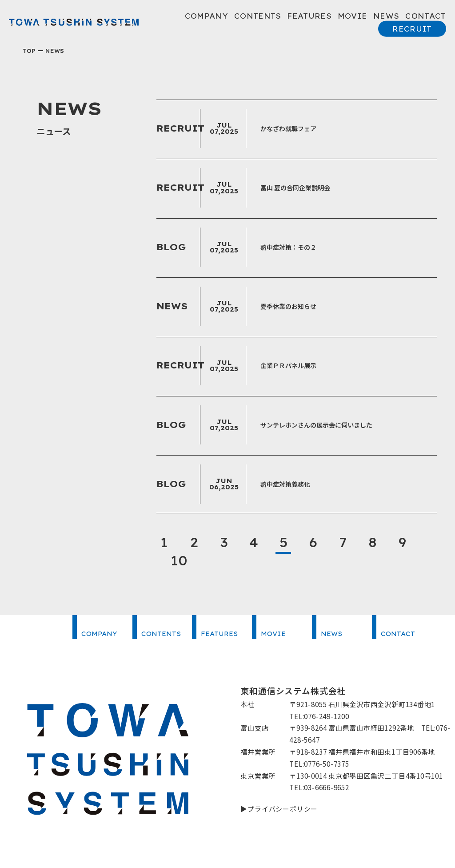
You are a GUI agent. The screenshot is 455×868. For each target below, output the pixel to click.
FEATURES (309, 16)
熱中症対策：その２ (288, 247)
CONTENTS (258, 16)
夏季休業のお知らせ (288, 306)
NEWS (386, 16)
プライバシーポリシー (283, 808)
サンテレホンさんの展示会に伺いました (316, 425)
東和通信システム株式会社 (74, 22)
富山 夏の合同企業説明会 (295, 188)
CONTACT (425, 16)
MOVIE (353, 16)
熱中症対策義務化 (285, 484)
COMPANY (206, 16)
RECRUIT (412, 29)
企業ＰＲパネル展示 (288, 365)
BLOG (172, 247)
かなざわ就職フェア (288, 128)
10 (179, 560)
